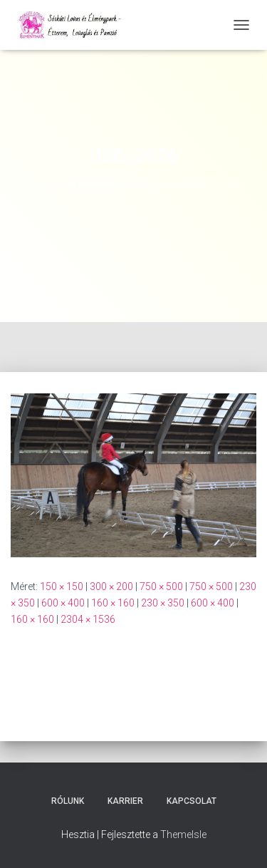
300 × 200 (111, 587)
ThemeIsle (183, 835)
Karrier (125, 801)
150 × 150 (62, 587)
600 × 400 (63, 603)
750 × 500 (161, 587)
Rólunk (68, 801)
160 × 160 (113, 603)
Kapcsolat (192, 801)
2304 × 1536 (88, 619)
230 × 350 (163, 603)
